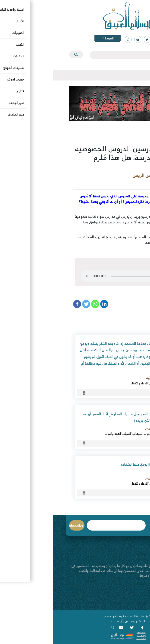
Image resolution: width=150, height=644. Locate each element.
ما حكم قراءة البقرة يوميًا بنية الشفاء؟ (95, 464)
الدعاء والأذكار (86, 383)
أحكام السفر (116, 434)
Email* (63, 525)
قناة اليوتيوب (125, 604)
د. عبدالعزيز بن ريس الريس (105, 175)
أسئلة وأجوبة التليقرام (114, 183)
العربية (56, 38)
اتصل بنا (129, 599)
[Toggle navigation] (134, 75)
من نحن (129, 594)
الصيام (74, 434)
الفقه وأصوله (60, 434)
